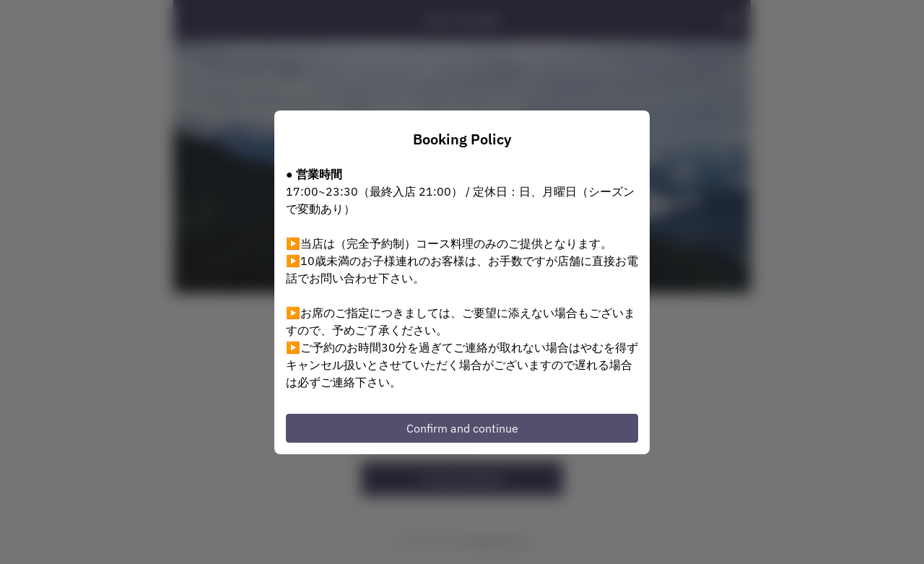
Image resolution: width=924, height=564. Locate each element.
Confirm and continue (462, 428)
